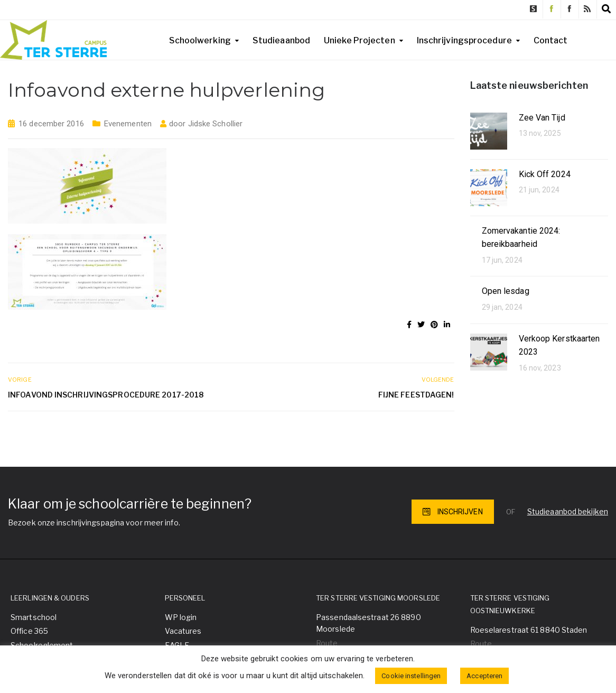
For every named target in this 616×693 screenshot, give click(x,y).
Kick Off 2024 (545, 174)
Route (327, 643)
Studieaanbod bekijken (568, 511)
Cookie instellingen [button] (411, 676)
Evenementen (128, 124)
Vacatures (183, 631)
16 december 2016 (51, 124)
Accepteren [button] (484, 676)
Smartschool (34, 617)
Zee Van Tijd (542, 118)
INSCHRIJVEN (453, 512)
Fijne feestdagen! (416, 395)
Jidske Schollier (216, 124)
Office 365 (29, 631)
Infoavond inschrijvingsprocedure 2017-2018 (106, 395)
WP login (181, 617)
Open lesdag (506, 291)
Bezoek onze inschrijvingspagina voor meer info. (94, 523)
